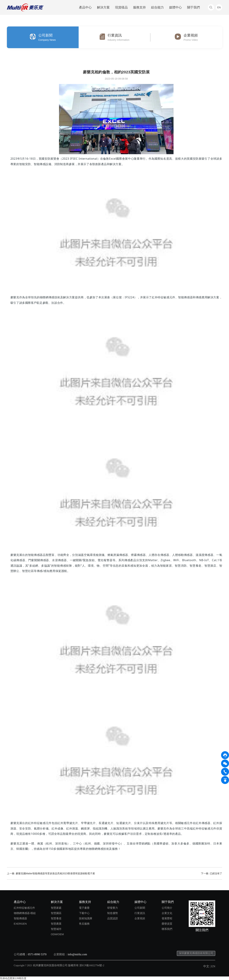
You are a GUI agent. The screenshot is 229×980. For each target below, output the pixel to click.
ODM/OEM (57, 934)
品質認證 (113, 918)
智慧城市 (56, 929)
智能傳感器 (20, 918)
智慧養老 (56, 918)
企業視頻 (140, 918)
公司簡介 (167, 908)
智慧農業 (56, 924)
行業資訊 (140, 913)
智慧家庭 (56, 908)
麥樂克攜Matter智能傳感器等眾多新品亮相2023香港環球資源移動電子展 (55, 873)
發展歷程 (167, 918)
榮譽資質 (167, 924)
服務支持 (139, 7)
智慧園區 (56, 913)
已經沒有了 (216, 873)
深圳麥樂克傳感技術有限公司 (196, 953)
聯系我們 (167, 929)
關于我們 (193, 7)
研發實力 (113, 908)
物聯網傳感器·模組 (25, 913)
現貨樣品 (121, 7)
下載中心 (84, 913)
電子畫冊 (84, 908)
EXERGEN (20, 924)
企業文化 (167, 913)
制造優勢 (113, 913)
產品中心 (85, 7)
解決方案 (103, 7)
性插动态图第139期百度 (13, 978)
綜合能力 (157, 7)
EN (213, 966)
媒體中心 (175, 7)
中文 (206, 966)
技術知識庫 (86, 918)
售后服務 (84, 924)
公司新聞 (140, 908)
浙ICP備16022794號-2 (92, 965)
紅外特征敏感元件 (24, 908)
